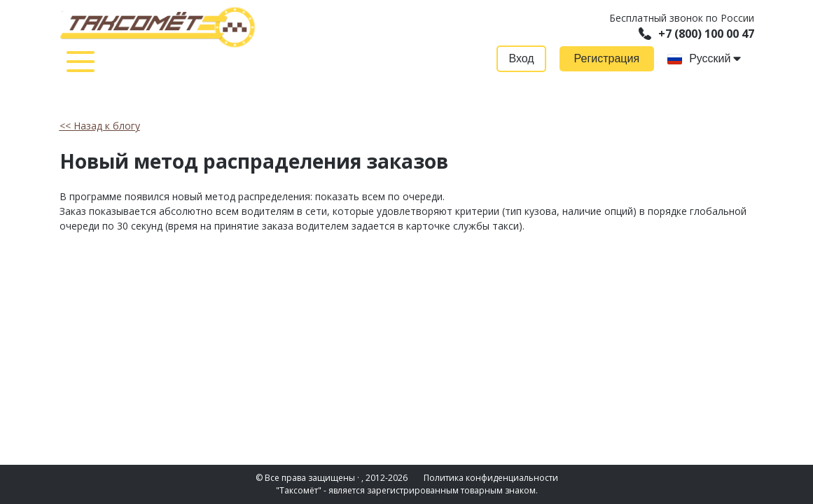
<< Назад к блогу (100, 126)
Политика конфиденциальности (491, 478)
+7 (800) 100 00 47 (696, 34)
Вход (521, 58)
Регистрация (607, 58)
